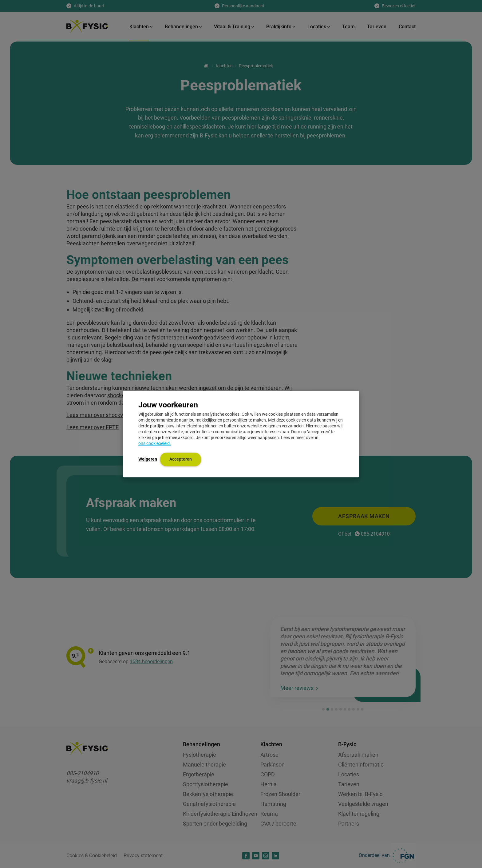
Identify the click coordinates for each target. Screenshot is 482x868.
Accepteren (181, 459)
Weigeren (148, 459)
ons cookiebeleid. (155, 444)
